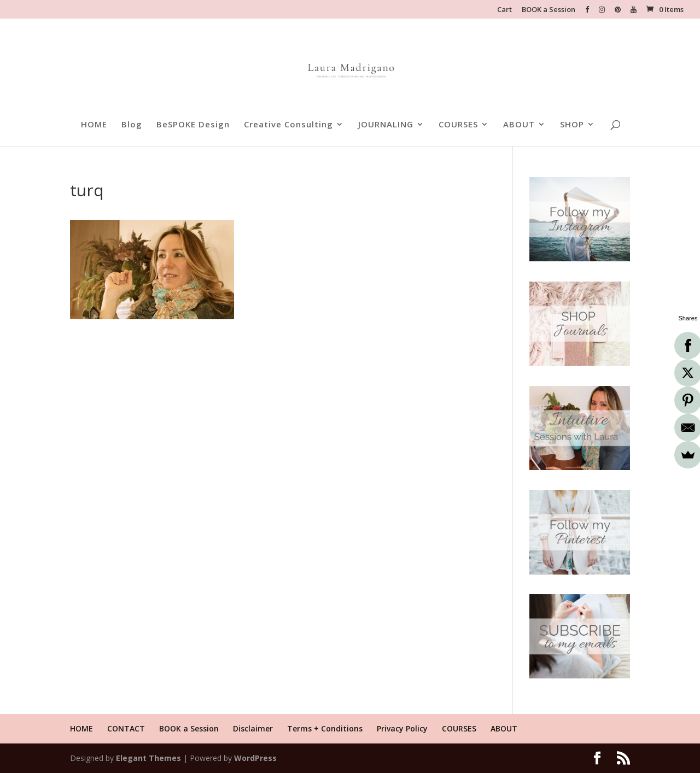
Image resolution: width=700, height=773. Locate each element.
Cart (504, 10)
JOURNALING (386, 125)
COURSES (458, 125)
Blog (132, 125)
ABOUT (519, 125)
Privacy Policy (402, 728)
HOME (94, 125)
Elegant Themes (148, 758)
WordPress (255, 758)
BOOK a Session (549, 10)
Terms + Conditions (325, 728)
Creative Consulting (288, 125)
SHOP (572, 125)
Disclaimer (253, 728)
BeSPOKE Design (193, 125)
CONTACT (126, 728)
